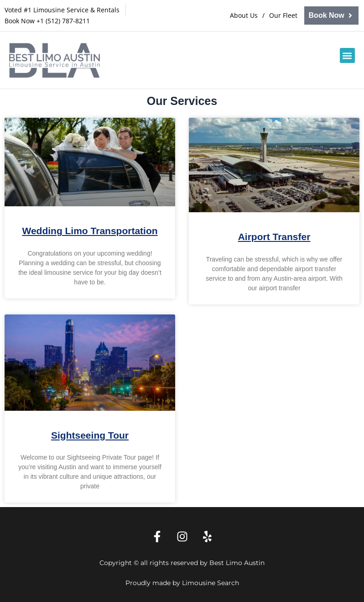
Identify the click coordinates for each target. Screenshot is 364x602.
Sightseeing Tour (90, 435)
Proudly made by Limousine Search (182, 583)
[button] (347, 55)
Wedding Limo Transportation (90, 231)
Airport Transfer (274, 237)
